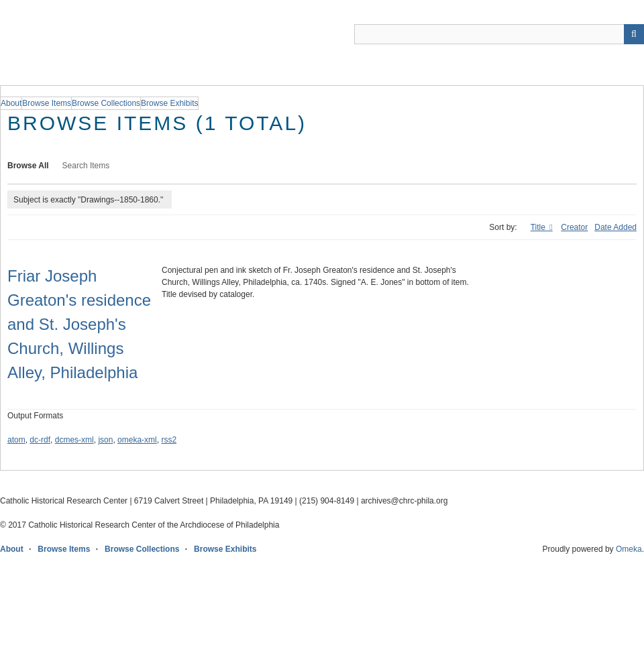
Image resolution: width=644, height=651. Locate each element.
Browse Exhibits (225, 549)
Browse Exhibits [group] (169, 103)
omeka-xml (137, 440)
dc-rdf (40, 440)
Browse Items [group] (47, 103)
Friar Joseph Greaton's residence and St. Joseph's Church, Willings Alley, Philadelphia (79, 324)
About (12, 549)
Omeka (629, 549)
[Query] (499, 34)
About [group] (11, 103)
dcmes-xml (74, 440)
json (105, 440)
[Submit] (634, 34)
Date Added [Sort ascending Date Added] (615, 227)
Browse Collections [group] (106, 103)
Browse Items (64, 549)
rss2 (169, 440)
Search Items (86, 166)
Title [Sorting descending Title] (539, 227)
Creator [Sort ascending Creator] (574, 227)
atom (16, 440)
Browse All (28, 166)
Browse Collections (142, 549)
